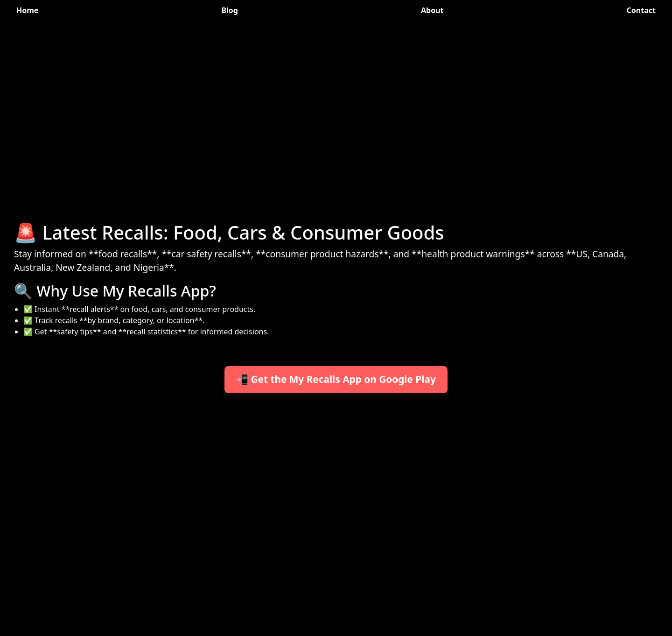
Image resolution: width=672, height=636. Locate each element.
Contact (641, 10)
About (432, 10)
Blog (230, 10)
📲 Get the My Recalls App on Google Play (336, 379)
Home (27, 10)
